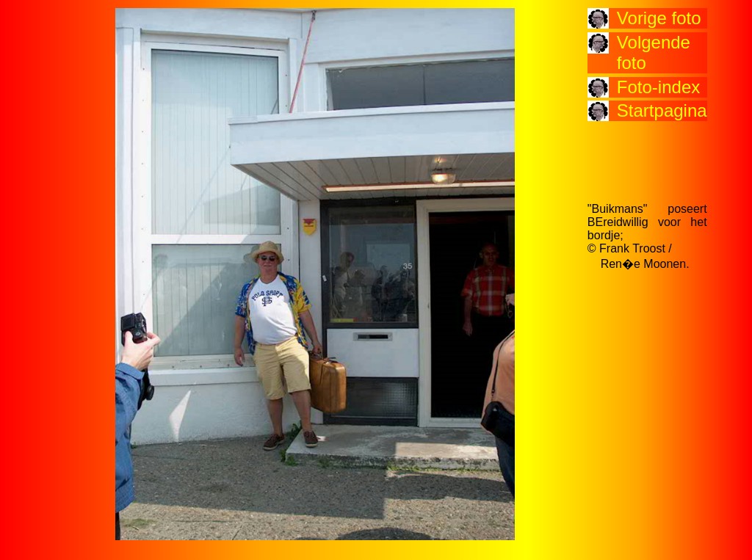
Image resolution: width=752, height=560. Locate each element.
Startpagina (662, 110)
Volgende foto (654, 52)
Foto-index (658, 87)
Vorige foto (659, 18)
